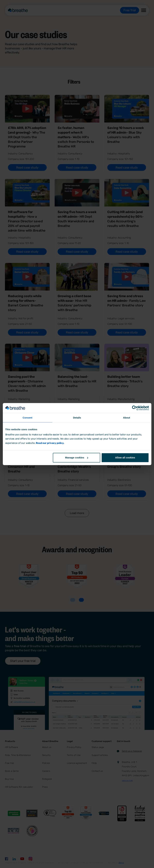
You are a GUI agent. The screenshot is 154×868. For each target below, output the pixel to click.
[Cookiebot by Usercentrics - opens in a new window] (134, 408)
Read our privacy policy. (50, 443)
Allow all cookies (125, 458)
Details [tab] (77, 418)
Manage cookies (77, 458)
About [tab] (127, 418)
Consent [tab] (27, 418)
